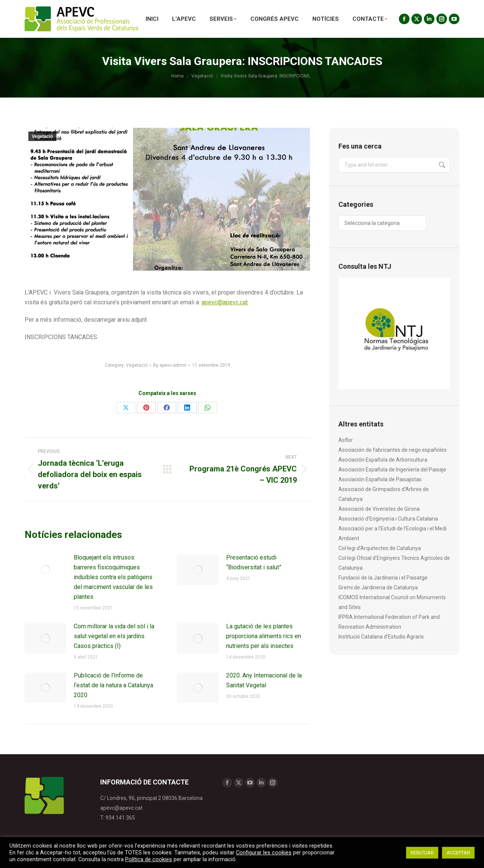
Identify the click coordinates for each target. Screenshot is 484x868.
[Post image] (45, 570)
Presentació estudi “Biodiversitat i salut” (254, 562)
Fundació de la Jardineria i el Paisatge (383, 578)
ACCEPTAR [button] (458, 853)
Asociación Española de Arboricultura (383, 460)
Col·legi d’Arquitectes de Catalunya (380, 548)
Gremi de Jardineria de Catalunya (378, 587)
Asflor (346, 440)
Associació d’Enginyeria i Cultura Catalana (388, 519)
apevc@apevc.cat (225, 302)
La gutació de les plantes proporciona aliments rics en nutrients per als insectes (264, 636)
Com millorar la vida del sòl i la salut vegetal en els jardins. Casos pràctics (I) (114, 636)
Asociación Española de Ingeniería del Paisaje (392, 470)
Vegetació (42, 136)
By (170, 365)
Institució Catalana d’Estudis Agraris (381, 637)
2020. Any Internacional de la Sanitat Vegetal (264, 680)
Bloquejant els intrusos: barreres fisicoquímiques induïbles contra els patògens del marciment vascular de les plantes (113, 577)
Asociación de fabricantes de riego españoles (392, 450)
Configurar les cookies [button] (264, 852)
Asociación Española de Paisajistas (380, 479)
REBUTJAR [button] (422, 853)
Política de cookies (149, 859)
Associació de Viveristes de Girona (379, 509)
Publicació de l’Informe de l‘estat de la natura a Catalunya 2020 (113, 685)
